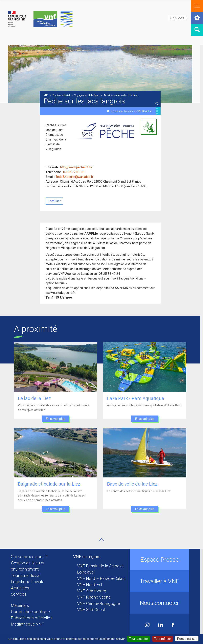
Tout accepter (139, 639)
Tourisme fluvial (27, 576)
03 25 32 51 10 (75, 172)
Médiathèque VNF (29, 624)
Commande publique (32, 612)
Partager (158, 103)
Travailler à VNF (161, 581)
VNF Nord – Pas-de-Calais (103, 578)
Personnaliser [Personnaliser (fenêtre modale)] (187, 639)
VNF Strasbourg (93, 591)
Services (20, 594)
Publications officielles (33, 618)
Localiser (56, 201)
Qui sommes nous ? (31, 557)
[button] (197, 6)
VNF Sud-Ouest (93, 610)
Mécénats (21, 605)
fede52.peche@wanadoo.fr (76, 177)
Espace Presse (161, 560)
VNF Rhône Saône (95, 597)
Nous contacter (161, 603)
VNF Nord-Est (91, 585)
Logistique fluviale (29, 582)
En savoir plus (57, 419)
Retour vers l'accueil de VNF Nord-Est (133, 111)
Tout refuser (163, 639)
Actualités (21, 588)
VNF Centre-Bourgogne (100, 604)
